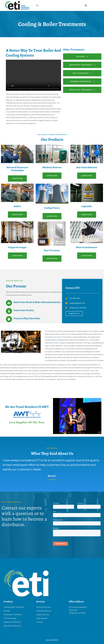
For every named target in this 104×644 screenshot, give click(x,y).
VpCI (62, 340)
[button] (37, 5)
